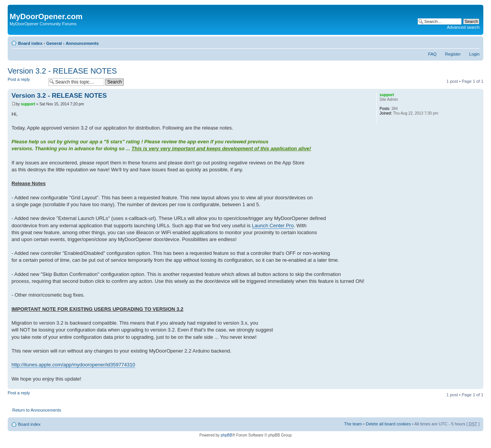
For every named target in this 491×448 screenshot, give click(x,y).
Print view (462, 42)
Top (477, 385)
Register (453, 54)
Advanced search (463, 27)
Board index (30, 43)
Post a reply (26, 82)
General (54, 43)
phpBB (226, 435)
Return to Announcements (37, 410)
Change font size (474, 42)
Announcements (82, 43)
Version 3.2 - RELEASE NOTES (62, 71)
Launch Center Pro (273, 226)
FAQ (432, 54)
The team (353, 424)
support (28, 104)
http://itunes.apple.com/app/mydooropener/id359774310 (73, 365)
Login (474, 54)
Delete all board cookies (388, 424)
